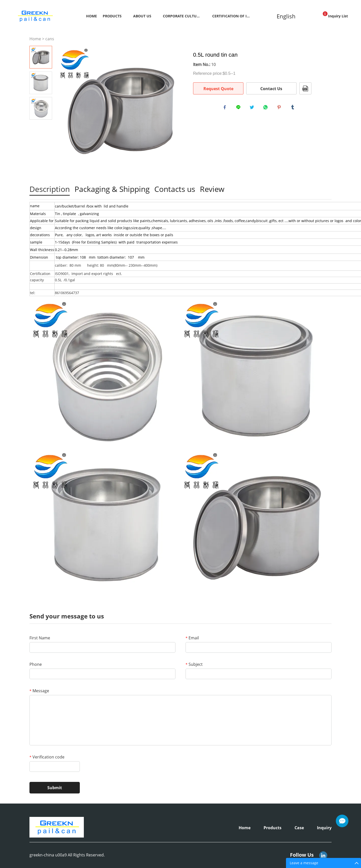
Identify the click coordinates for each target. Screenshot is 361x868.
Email (192, 638)
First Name (40, 638)
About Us (142, 16)
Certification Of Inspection (231, 16)
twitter (253, 108)
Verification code (47, 757)
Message (39, 691)
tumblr (294, 108)
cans (50, 39)
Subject (194, 664)
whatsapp (267, 108)
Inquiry (324, 828)
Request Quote (218, 89)
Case (299, 828)
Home (92, 16)
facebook (226, 108)
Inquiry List (335, 15)
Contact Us (271, 89)
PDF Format (305, 88)
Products (112, 16)
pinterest (280, 108)
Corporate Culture (182, 16)
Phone (36, 664)
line (239, 108)
